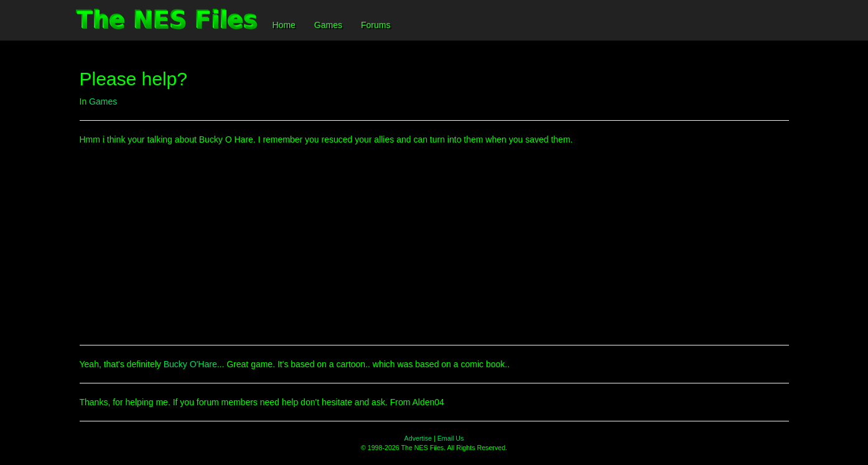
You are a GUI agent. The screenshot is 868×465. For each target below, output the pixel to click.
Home (284, 25)
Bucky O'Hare (190, 364)
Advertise (418, 438)
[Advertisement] (434, 245)
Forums (376, 25)
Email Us (451, 438)
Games (328, 25)
